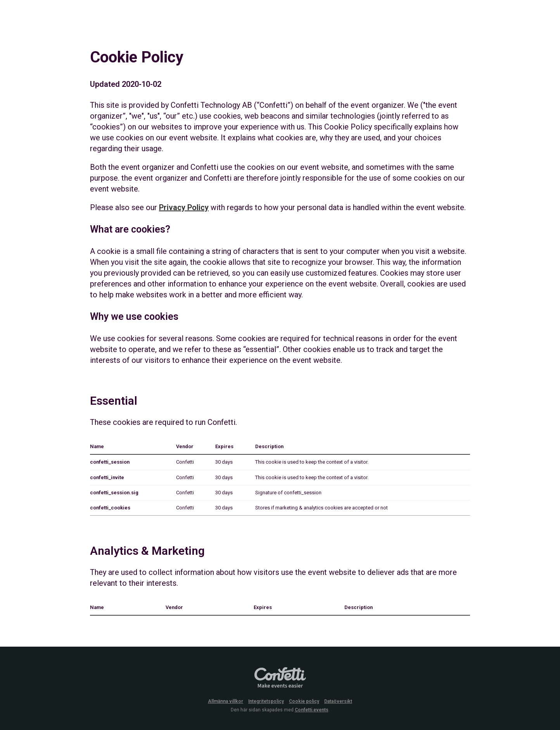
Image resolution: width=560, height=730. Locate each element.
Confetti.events (312, 710)
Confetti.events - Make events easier (280, 678)
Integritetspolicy (266, 701)
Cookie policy (304, 701)
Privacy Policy (184, 207)
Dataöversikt (338, 701)
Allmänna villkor (226, 701)
